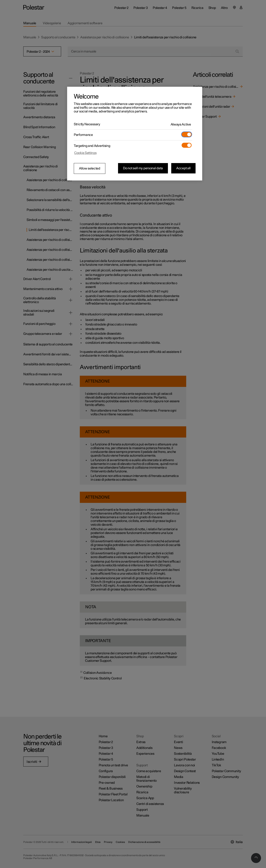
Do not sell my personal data (143, 168)
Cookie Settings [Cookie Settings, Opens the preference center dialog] (85, 153)
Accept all (183, 168)
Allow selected (90, 168)
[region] (135, 134)
